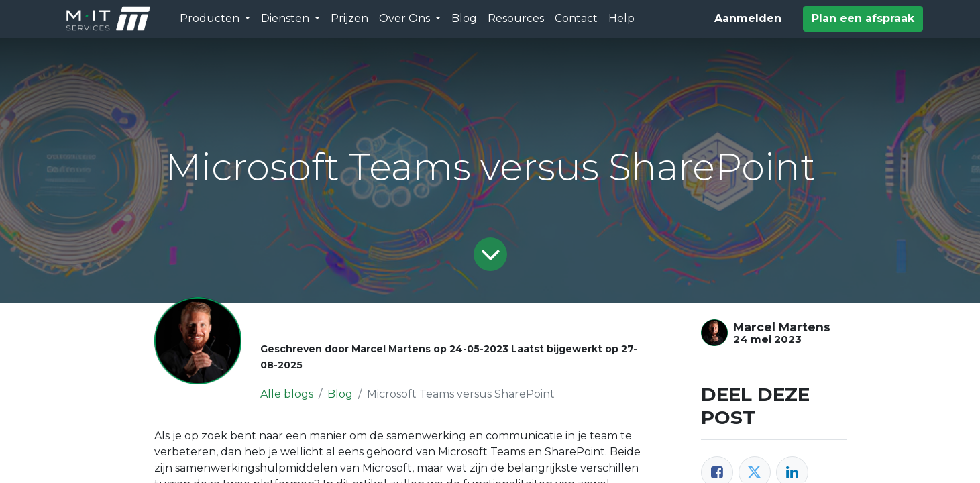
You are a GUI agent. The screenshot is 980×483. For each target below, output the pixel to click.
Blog (340, 394)
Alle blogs (287, 394)
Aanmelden (748, 18)
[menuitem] (349, 19)
